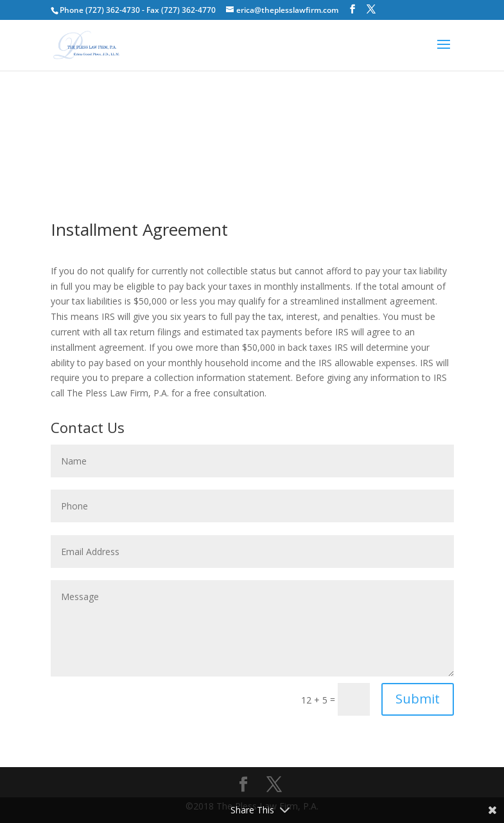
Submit (418, 699)
